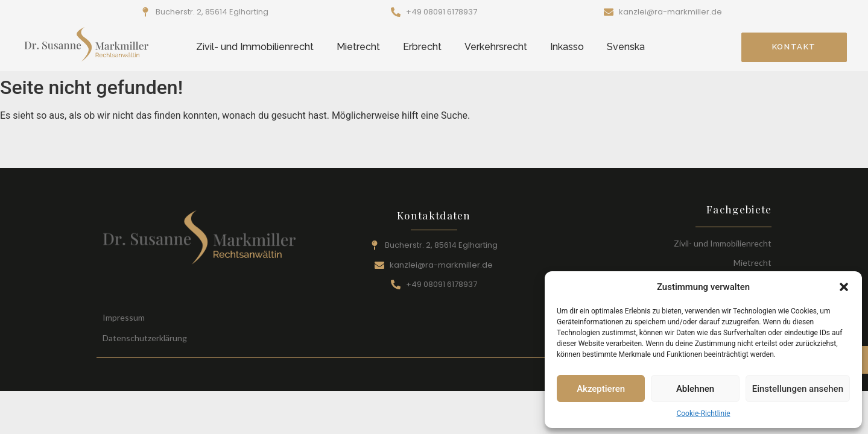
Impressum (124, 317)
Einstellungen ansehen (798, 389)
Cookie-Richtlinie (703, 414)
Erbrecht (422, 47)
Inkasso (567, 47)
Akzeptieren (601, 389)
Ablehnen (695, 389)
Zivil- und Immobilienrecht (255, 47)
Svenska (626, 47)
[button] (844, 287)
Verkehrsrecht (496, 47)
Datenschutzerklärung (145, 338)
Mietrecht (358, 47)
